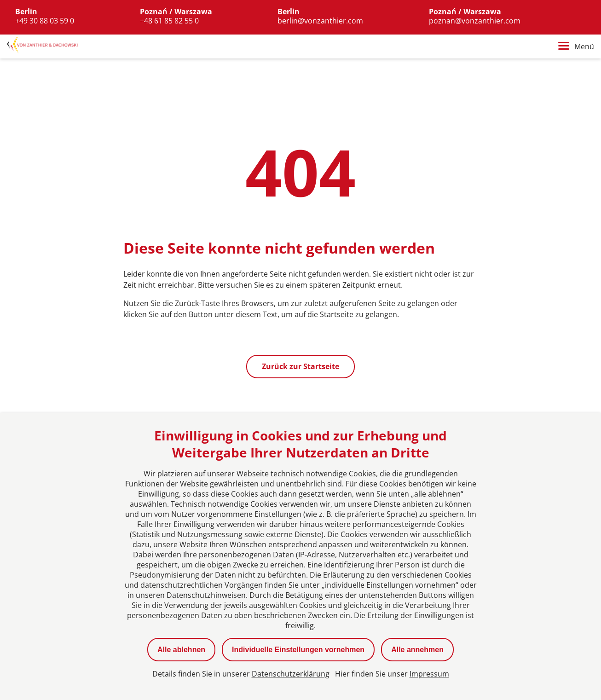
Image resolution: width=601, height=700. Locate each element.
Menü (576, 46)
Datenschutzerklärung (291, 674)
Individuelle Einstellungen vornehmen (298, 650)
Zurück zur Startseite (300, 366)
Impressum (429, 674)
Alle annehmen (417, 650)
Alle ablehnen (181, 650)
